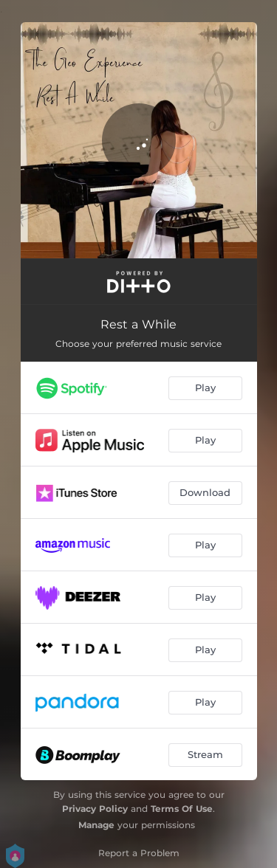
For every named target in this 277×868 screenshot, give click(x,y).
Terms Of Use (182, 809)
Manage (96, 825)
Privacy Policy (95, 809)
